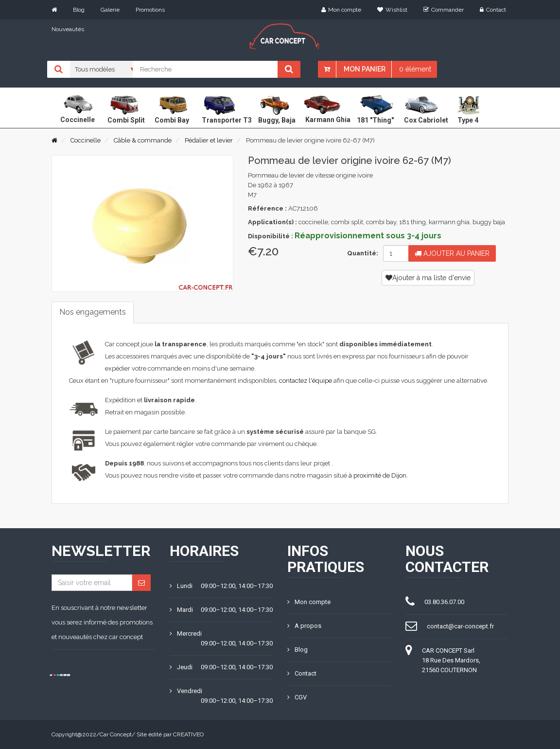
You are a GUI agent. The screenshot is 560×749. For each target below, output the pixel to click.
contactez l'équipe (306, 381)
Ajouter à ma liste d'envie (428, 278)
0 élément (415, 69)
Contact (493, 10)
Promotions (150, 10)
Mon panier (365, 69)
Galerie (110, 10)
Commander (444, 10)
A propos (304, 626)
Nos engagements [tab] (93, 312)
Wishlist (392, 10)
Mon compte (341, 10)
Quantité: (361, 253)
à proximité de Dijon (377, 475)
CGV (297, 697)
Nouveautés (68, 29)
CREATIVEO (188, 734)
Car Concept (116, 734)
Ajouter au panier (452, 253)
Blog (79, 10)
